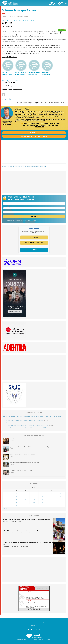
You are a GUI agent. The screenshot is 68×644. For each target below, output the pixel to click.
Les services (34, 623)
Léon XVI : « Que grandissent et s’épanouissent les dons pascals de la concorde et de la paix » (26, 425)
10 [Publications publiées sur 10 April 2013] (25, 497)
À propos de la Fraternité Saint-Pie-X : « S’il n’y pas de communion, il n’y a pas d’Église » (30, 447)
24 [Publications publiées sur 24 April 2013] (25, 502)
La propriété (26, 623)
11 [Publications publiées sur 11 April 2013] (34, 497)
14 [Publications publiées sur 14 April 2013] (60, 497)
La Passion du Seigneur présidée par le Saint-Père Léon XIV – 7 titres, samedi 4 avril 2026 (25, 428)
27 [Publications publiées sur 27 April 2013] (52, 502)
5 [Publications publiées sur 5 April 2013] (43, 494)
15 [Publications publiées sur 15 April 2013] (8, 499)
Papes (32, 21)
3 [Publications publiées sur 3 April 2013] (25, 494)
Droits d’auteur (53, 623)
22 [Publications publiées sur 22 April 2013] (8, 502)
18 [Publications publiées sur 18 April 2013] (34, 499)
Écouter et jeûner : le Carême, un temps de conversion (22, 455)
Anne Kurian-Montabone (22, 21)
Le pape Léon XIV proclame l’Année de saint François (22, 439)
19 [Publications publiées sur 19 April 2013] (43, 499)
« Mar (4, 509)
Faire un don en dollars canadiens (34, 136)
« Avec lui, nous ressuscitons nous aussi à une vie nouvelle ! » (18, 423)
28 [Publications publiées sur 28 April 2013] (60, 502)
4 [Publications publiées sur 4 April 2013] (34, 494)
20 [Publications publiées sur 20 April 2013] (52, 499)
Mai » (8, 509)
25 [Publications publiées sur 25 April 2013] (34, 502)
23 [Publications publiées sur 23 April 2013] (16, 502)
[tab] (26, 588)
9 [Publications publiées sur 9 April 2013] (16, 497)
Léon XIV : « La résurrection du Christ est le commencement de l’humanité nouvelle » (23, 420)
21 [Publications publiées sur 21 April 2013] (60, 499)
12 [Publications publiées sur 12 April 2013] (43, 497)
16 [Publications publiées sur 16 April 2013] (16, 499)
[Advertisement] (34, 153)
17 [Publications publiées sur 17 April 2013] (25, 499)
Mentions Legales (43, 623)
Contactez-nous (34, 626)
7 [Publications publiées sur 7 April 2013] (60, 494)
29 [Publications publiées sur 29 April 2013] (8, 505)
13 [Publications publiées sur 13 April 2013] (52, 497)
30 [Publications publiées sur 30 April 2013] (16, 505)
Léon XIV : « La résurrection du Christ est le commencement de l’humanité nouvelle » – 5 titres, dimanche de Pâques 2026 (32, 416)
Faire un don (34, 133)
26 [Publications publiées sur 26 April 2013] (43, 502)
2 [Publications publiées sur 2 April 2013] (16, 494)
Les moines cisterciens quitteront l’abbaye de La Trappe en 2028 (25, 463)
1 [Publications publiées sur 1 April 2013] (8, 494)
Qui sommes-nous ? (16, 623)
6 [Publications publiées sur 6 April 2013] (52, 494)
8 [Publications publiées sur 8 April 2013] (8, 497)
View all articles (6, 99)
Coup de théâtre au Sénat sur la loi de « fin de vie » (21, 471)
